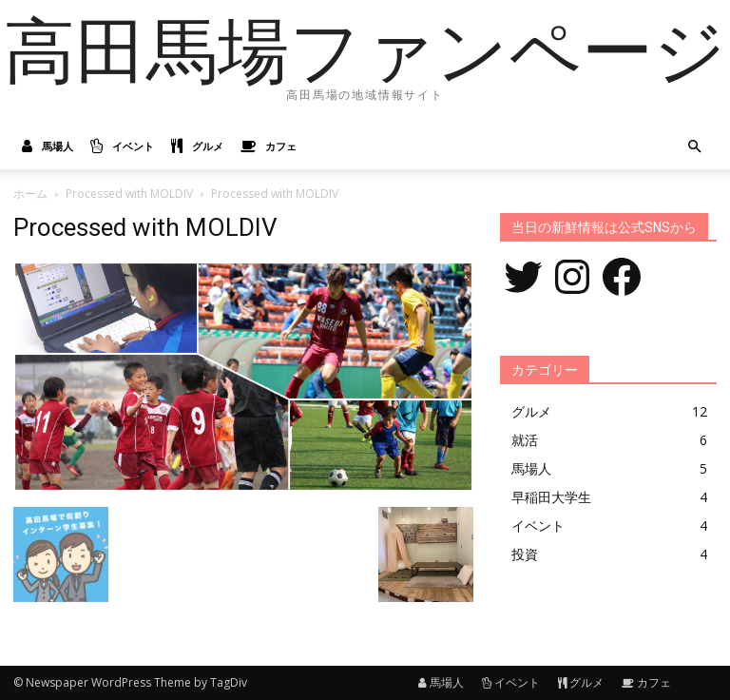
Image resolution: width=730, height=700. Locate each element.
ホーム (30, 194)
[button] (694, 147)
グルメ (197, 146)
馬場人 (48, 146)
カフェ (269, 146)
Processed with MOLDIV (129, 194)
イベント (122, 146)
